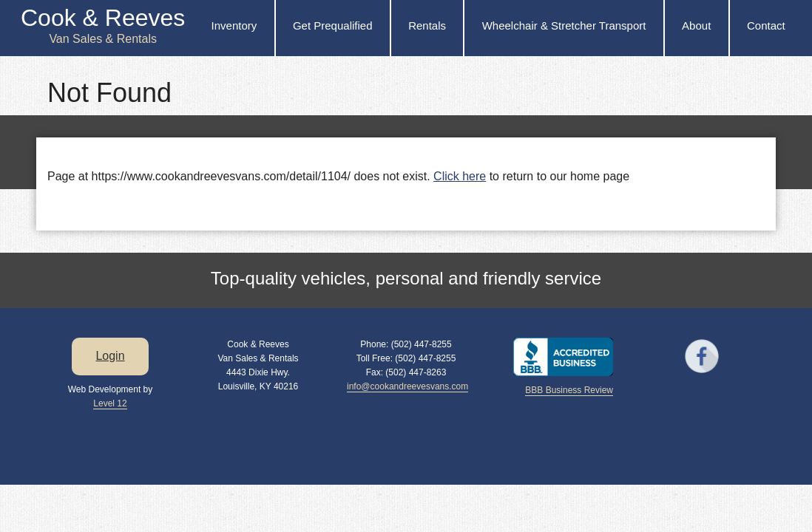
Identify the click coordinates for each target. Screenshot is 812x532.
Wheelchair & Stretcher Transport (564, 25)
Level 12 (110, 403)
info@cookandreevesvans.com (407, 386)
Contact (766, 25)
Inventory (234, 25)
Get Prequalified (333, 25)
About (696, 25)
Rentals (427, 25)
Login (110, 356)
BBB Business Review (569, 390)
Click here (460, 176)
